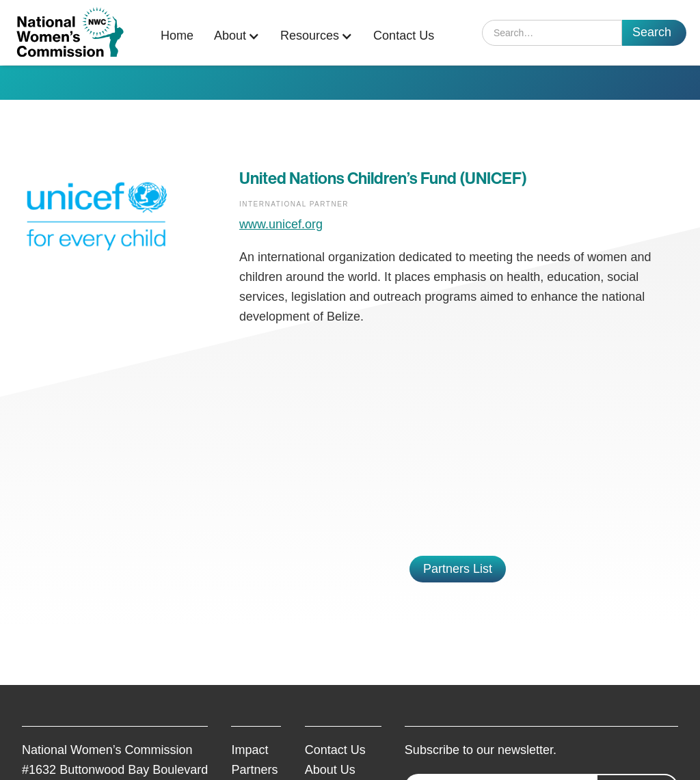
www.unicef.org (281, 224)
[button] (240, 36)
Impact (250, 750)
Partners (254, 770)
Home (177, 36)
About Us (330, 770)
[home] (70, 32)
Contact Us (404, 36)
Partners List (458, 569)
